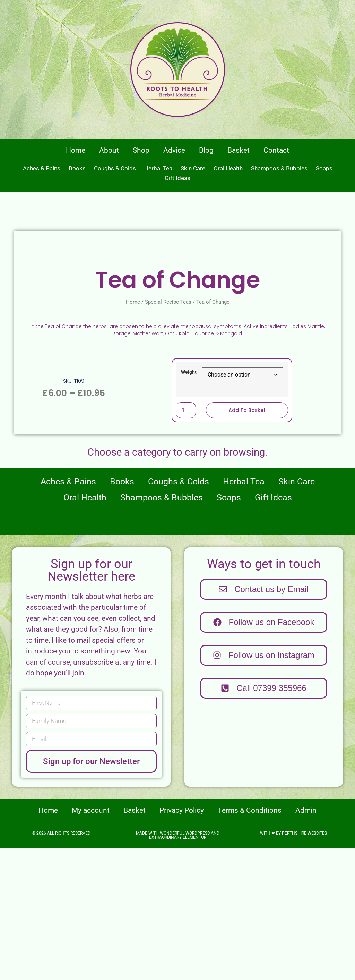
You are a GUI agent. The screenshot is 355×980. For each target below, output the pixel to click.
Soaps (324, 168)
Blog (206, 150)
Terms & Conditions (250, 942)
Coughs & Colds (115, 168)
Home (76, 150)
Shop (141, 150)
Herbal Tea (158, 168)
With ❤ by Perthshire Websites (293, 965)
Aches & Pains (42, 168)
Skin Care (193, 168)
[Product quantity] (186, 542)
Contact (276, 150)
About (109, 150)
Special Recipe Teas (168, 434)
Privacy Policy (182, 942)
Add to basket (247, 542)
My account (91, 942)
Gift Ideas (177, 178)
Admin (306, 942)
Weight (189, 504)
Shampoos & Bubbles (279, 168)
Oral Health (228, 168)
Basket (239, 150)
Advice (174, 150)
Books (77, 168)
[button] (264, 820)
